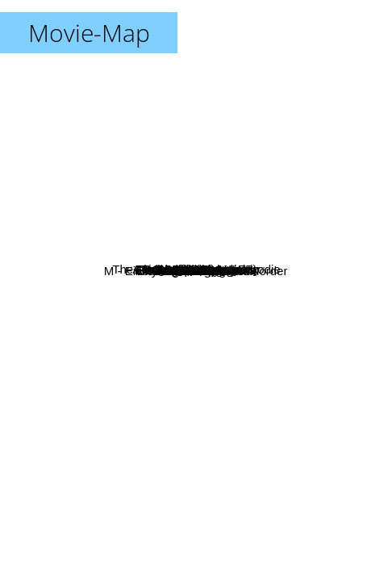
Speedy (259, 404)
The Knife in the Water (261, 312)
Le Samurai (238, 242)
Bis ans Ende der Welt (204, 472)
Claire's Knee (230, 388)
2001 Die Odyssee (85, 364)
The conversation (189, 425)
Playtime (144, 270)
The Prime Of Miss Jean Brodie (156, 114)
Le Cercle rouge (333, 263)
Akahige (198, 327)
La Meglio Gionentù (59, 263)
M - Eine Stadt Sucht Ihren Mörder (119, 460)
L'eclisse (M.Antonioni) (198, 204)
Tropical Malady (301, 200)
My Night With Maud (221, 276)
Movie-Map (89, 33)
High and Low (294, 375)
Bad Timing (113, 312)
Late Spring (241, 205)
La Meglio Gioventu (63, 112)
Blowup (129, 204)
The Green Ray (79, 393)
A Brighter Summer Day (264, 164)
